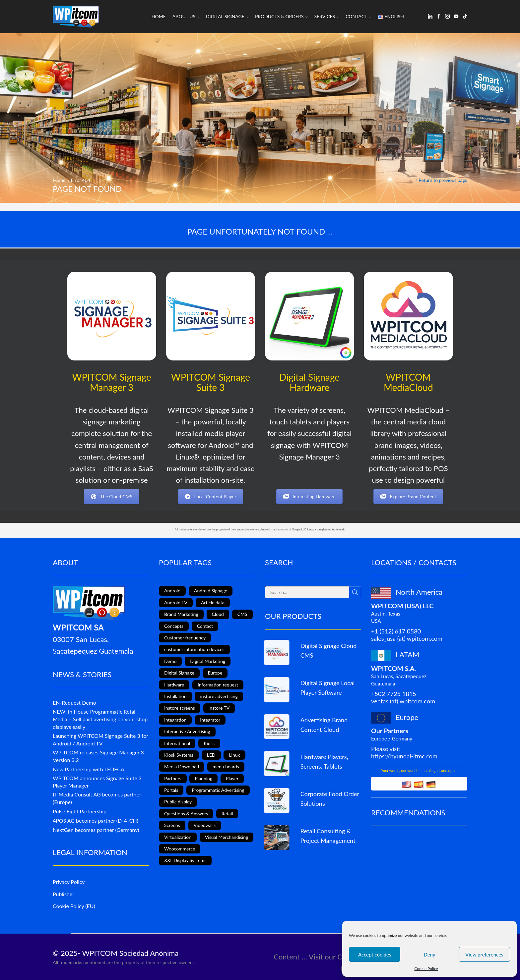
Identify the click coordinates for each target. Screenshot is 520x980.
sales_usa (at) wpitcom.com (407, 638)
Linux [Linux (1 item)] (234, 755)
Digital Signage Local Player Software (328, 688)
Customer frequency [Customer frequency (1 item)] (185, 638)
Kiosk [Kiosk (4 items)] (209, 743)
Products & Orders (281, 16)
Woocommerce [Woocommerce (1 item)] (180, 849)
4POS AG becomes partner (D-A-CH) (96, 820)
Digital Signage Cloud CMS (329, 651)
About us (186, 16)
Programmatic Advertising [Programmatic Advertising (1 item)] (218, 790)
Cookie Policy (426, 969)
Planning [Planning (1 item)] (203, 778)
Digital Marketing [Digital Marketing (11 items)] (208, 661)
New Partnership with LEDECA (89, 769)
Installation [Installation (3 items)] (175, 696)
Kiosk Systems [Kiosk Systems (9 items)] (179, 755)
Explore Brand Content (408, 496)
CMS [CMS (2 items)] (242, 614)
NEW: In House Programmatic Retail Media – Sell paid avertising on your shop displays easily (100, 719)
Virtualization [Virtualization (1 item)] (178, 837)
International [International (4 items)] (177, 743)
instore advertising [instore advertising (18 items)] (219, 696)
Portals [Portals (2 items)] (171, 790)
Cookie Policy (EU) (74, 906)
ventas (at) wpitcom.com (403, 701)
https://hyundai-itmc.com (404, 756)
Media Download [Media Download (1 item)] (182, 766)
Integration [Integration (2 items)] (175, 720)
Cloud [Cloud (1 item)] (218, 614)
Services (327, 16)
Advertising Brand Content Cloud (324, 725)
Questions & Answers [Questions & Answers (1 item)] (186, 814)
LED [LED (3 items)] (211, 755)
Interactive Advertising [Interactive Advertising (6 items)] (187, 731)
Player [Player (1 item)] (232, 778)
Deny (429, 954)
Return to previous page (443, 180)
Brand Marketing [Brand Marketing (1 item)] (181, 614)
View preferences (484, 954)
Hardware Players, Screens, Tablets (324, 762)
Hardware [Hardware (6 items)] (174, 685)
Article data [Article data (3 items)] (213, 602)
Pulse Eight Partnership (80, 811)
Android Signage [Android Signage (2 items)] (211, 591)
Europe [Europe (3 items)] (215, 673)
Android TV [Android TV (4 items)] (176, 602)
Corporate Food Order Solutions (330, 799)
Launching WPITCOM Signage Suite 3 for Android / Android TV (100, 739)
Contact (358, 16)
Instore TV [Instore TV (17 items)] (219, 708)
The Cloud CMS (112, 496)
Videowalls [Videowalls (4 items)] (205, 825)
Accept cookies (375, 954)
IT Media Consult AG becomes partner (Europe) (97, 798)
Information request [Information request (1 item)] (218, 685)
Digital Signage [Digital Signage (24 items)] (179, 673)
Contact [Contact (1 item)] (205, 626)
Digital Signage (227, 16)
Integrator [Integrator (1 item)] (210, 720)
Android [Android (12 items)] (172, 591)
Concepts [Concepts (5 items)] (174, 626)
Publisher (64, 894)
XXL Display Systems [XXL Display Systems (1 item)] (185, 860)
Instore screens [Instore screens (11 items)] (180, 708)
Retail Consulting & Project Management (328, 836)
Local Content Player (211, 496)
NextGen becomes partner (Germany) (96, 830)
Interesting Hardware (309, 496)
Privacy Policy (69, 882)
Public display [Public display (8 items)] (178, 802)
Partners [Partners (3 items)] (173, 778)
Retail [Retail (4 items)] (227, 814)
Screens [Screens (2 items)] (172, 825)
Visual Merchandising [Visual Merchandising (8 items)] (227, 837)
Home (159, 16)
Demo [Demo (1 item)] (170, 661)
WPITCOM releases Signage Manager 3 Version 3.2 (98, 756)
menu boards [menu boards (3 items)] (226, 766)
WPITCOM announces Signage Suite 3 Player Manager (97, 782)
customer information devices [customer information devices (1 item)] (194, 649)
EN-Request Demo (74, 703)
